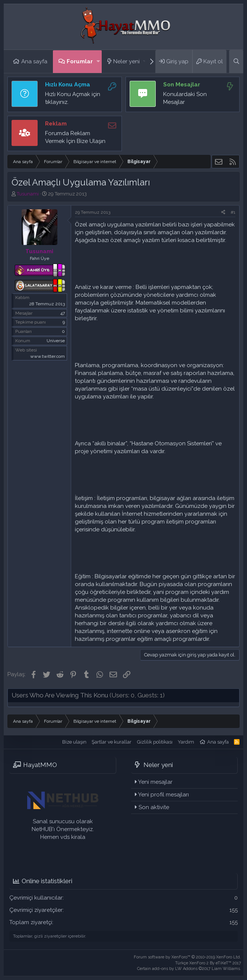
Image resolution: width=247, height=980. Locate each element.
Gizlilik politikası (155, 742)
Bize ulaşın (74, 742)
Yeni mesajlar (155, 782)
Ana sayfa (34, 61)
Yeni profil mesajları (164, 795)
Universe (56, 341)
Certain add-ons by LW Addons (189, 969)
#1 (233, 212)
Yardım (186, 742)
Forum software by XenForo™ (187, 957)
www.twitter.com (47, 356)
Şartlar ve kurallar (112, 742)
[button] (98, 62)
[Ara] (236, 61)
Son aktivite (154, 807)
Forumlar (80, 61)
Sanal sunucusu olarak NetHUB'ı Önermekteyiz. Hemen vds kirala (63, 829)
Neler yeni (126, 61)
